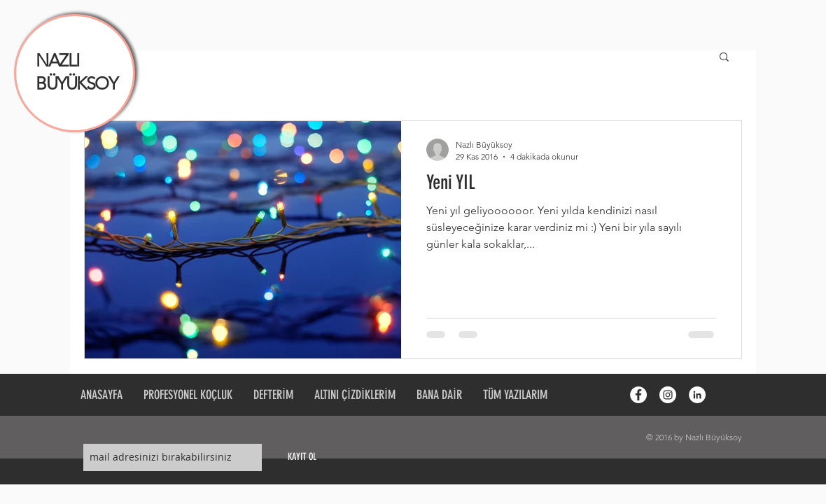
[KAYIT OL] (302, 457)
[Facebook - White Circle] (638, 395)
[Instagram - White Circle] (668, 395)
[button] (724, 58)
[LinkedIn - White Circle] (697, 395)
